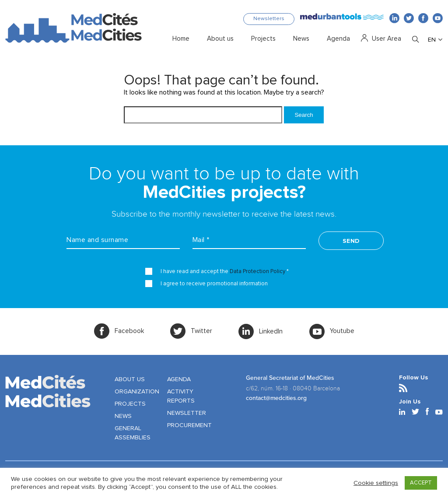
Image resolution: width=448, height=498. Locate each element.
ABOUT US (130, 379)
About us (220, 39)
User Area (387, 39)
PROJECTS (130, 404)
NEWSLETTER (187, 413)
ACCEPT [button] (421, 483)
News (301, 39)
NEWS (123, 416)
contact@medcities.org (276, 398)
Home (181, 39)
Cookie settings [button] (376, 483)
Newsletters (269, 19)
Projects (263, 39)
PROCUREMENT (189, 425)
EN (432, 40)
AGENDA (179, 379)
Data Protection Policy (257, 272)
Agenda (338, 39)
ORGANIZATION (137, 392)
